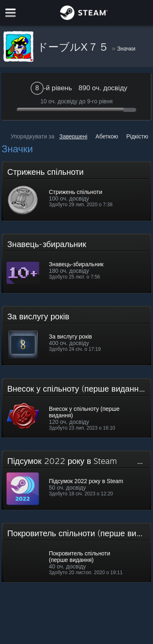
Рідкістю (137, 136)
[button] (77, 191)
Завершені (73, 136)
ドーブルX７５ (75, 47)
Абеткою (107, 136)
